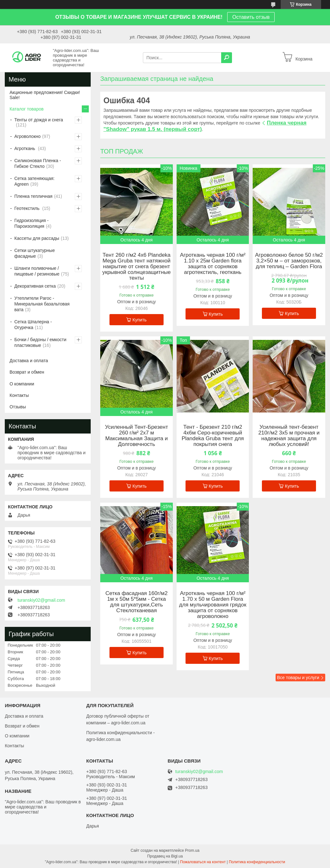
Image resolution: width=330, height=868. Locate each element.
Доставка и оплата (29, 361)
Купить (139, 320)
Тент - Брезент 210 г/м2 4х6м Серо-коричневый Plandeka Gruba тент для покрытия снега (213, 436)
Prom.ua (192, 850)
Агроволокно (28, 136)
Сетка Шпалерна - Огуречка (33, 325)
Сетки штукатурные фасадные (35, 253)
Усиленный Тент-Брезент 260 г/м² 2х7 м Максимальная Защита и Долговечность (137, 436)
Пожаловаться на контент (203, 862)
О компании (22, 384)
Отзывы (18, 407)
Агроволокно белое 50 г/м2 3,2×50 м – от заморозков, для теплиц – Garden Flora (289, 261)
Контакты (19, 395)
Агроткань (25, 148)
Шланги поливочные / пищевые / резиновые (37, 271)
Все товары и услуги (298, 678)
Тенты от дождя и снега (39, 120)
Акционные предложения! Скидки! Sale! (45, 95)
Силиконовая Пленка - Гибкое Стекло (38, 163)
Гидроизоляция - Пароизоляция (32, 223)
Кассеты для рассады (37, 238)
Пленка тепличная (33, 196)
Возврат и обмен (27, 372)
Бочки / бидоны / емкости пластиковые (40, 342)
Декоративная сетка (35, 286)
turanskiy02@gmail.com (41, 600)
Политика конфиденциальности (257, 862)
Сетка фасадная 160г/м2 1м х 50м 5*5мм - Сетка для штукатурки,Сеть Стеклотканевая (136, 602)
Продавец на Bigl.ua (165, 856)
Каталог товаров (27, 109)
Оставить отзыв (251, 17)
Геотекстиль (28, 208)
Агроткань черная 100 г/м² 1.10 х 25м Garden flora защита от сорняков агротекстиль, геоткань (213, 264)
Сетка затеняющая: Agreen (34, 181)
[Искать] (227, 58)
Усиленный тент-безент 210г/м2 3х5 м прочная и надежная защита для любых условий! (289, 436)
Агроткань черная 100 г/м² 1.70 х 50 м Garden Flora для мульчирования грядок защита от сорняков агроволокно (213, 605)
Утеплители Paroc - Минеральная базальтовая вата (42, 304)
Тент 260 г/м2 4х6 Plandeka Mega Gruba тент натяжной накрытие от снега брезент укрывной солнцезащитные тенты (136, 267)
